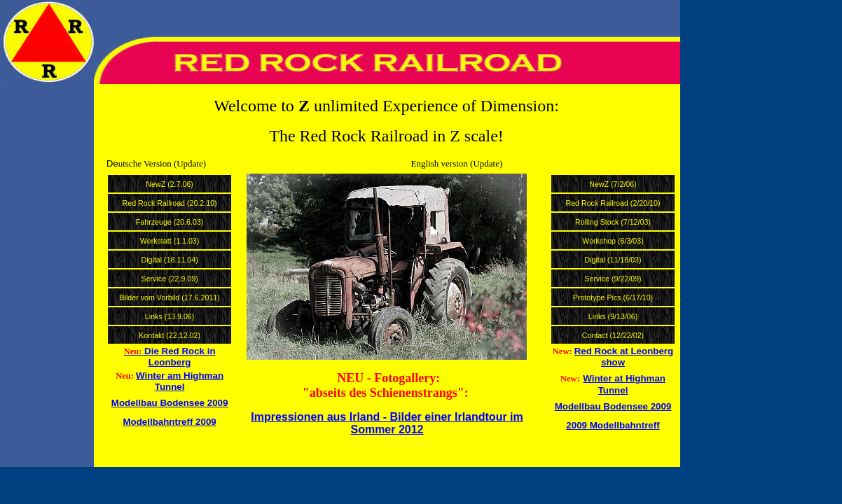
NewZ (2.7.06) (170, 184)
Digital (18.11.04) (170, 260)
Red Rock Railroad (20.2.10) (170, 203)
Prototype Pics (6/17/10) (613, 297)
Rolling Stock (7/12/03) (613, 222)
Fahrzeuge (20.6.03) (170, 222)
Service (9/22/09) (613, 279)
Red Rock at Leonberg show (624, 357)
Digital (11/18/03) (613, 260)
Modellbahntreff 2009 (169, 422)
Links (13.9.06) (170, 316)
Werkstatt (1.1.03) (170, 241)
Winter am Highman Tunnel (180, 381)
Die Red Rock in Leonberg (180, 357)
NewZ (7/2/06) (613, 184)
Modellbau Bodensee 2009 (170, 403)
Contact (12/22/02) (613, 335)
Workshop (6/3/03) (613, 241)
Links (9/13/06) (613, 316)
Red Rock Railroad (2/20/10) (613, 203)
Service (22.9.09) (170, 279)
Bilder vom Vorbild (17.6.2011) (169, 297)
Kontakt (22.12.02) (170, 335)
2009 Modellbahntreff (613, 425)
